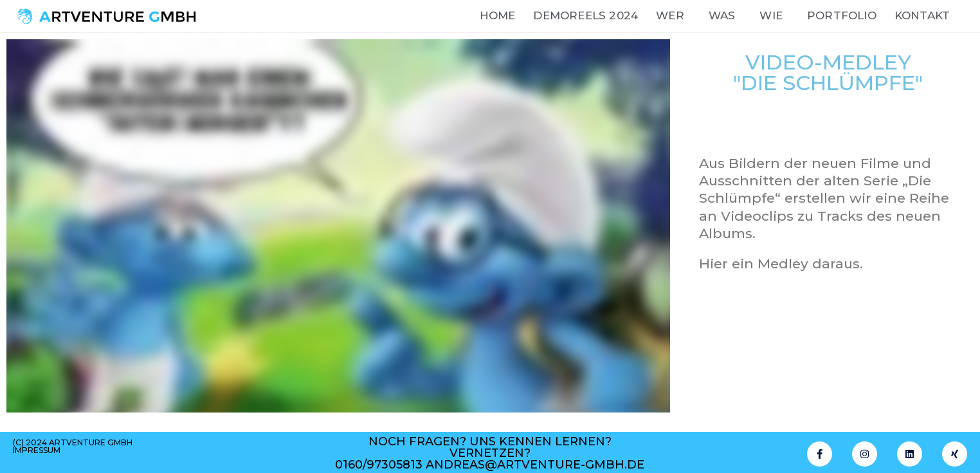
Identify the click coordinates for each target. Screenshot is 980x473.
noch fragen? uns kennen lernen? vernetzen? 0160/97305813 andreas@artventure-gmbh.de (490, 453)
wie (774, 16)
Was (725, 16)
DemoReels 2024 (585, 15)
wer (673, 16)
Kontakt (922, 15)
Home (498, 15)
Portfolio (842, 15)
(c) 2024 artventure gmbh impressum (73, 446)
